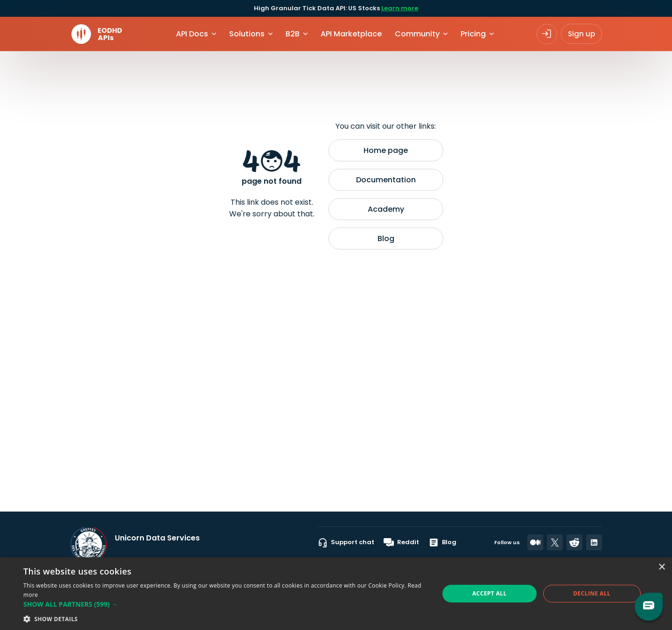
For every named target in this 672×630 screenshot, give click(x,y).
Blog (386, 239)
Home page (386, 150)
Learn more (400, 8)
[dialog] (336, 594)
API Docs (192, 34)
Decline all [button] (592, 593)
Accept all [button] (490, 593)
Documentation (386, 180)
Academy (386, 209)
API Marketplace (351, 34)
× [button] (661, 567)
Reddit (401, 542)
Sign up (581, 34)
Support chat (346, 542)
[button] (225, 604)
